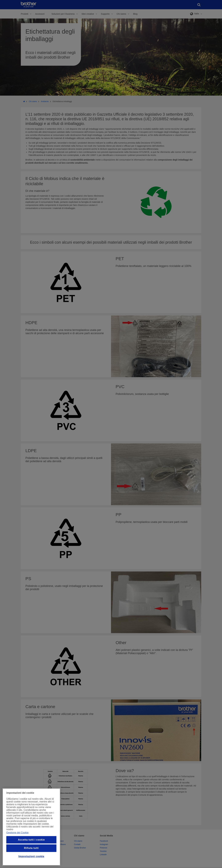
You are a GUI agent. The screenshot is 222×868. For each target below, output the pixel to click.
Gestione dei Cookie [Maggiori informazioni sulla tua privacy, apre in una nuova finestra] (17, 833)
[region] (31, 827)
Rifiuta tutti (31, 848)
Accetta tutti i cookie (31, 840)
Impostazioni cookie (31, 856)
